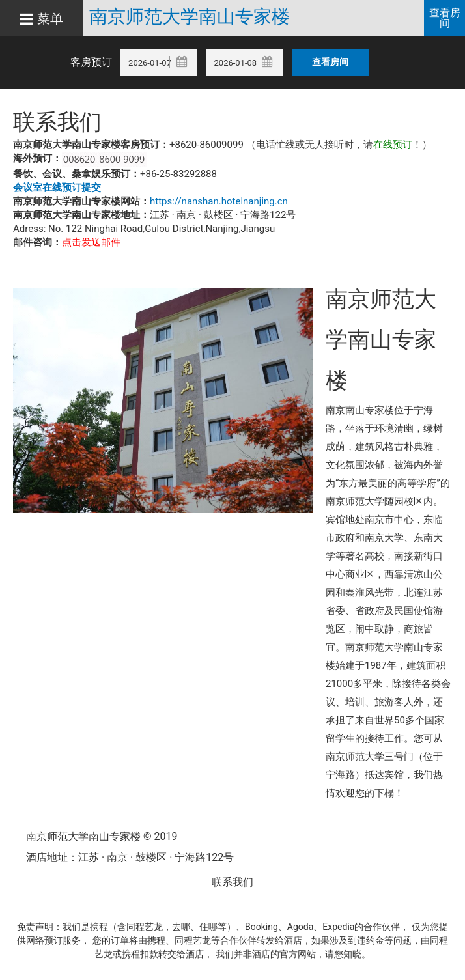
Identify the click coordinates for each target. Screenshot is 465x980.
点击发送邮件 (91, 242)
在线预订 (393, 145)
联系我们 (232, 882)
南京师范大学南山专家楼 (190, 17)
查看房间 (445, 18)
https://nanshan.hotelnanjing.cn (219, 201)
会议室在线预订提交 (57, 188)
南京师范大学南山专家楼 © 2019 (102, 836)
